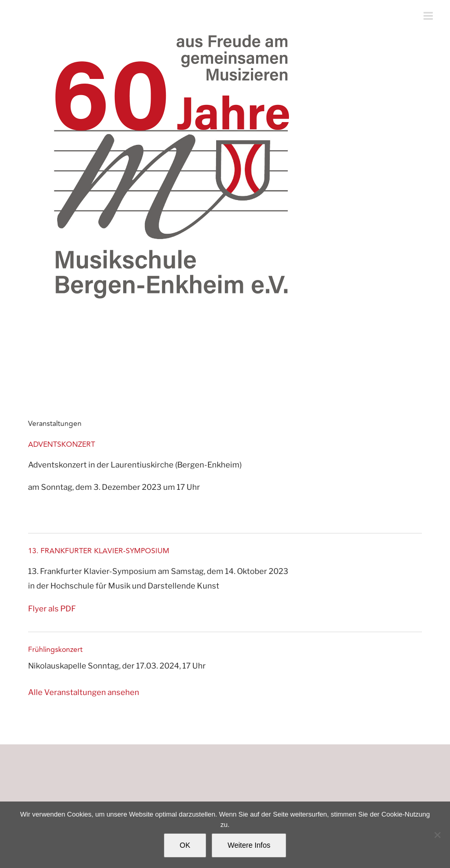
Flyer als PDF (52, 609)
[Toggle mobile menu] (429, 16)
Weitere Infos (249, 845)
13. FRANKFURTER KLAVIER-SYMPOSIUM (99, 551)
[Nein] (437, 835)
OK (185, 845)
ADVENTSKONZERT (62, 444)
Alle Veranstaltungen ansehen (84, 692)
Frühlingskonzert (55, 650)
